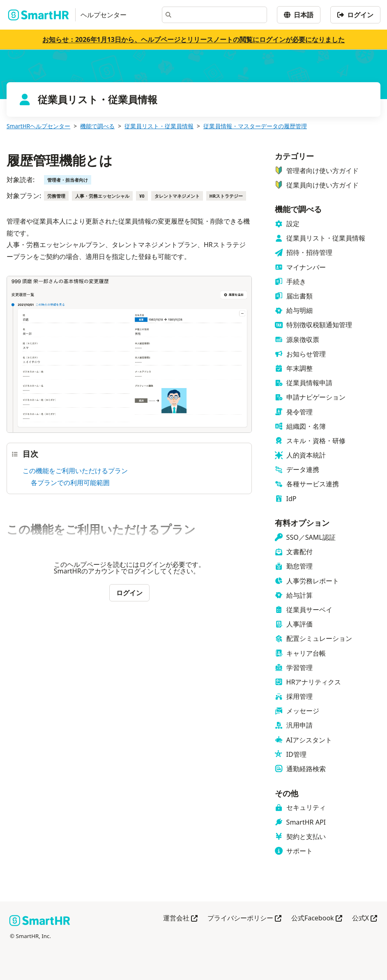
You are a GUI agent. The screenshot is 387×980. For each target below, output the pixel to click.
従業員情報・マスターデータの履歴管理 (255, 126)
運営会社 (180, 919)
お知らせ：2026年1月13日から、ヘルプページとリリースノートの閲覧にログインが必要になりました (193, 39)
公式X (365, 919)
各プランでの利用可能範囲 (70, 483)
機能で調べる (97, 126)
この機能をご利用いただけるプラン (75, 471)
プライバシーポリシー (244, 919)
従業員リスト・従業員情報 (159, 126)
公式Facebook (317, 919)
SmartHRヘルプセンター (38, 126)
